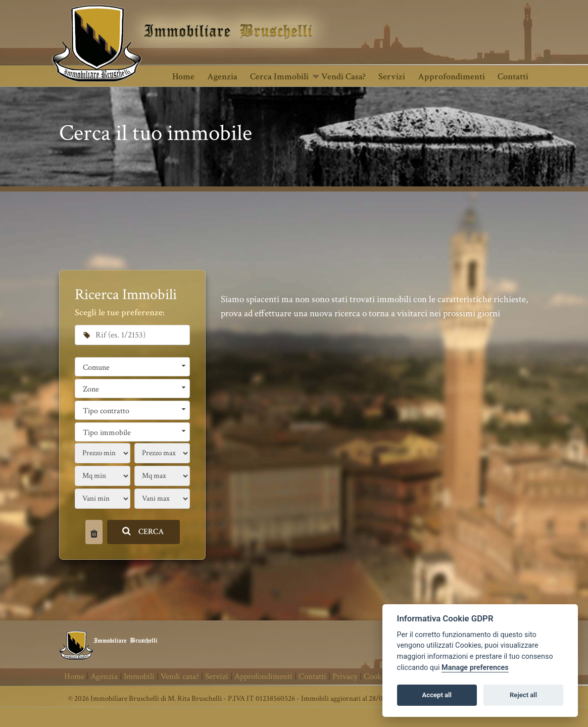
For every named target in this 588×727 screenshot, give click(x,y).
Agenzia (222, 77)
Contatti (513, 77)
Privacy (345, 676)
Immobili (139, 676)
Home (183, 77)
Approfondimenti (451, 77)
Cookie (376, 676)
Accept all (437, 695)
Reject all (523, 695)
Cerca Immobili (279, 77)
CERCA (143, 532)
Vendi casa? (344, 77)
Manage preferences (475, 668)
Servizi (392, 77)
